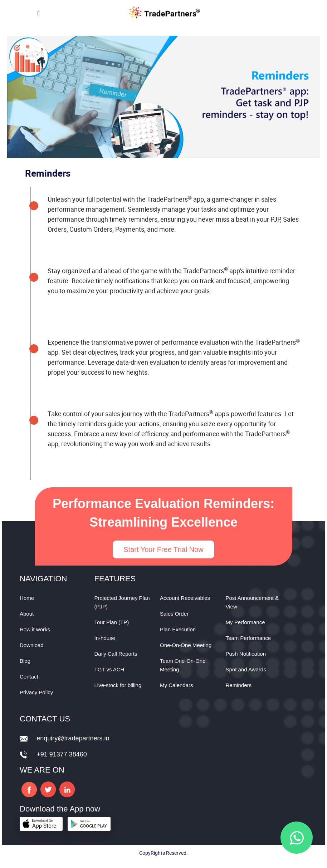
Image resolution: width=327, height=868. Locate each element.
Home (27, 598)
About (27, 614)
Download (32, 645)
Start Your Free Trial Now (163, 549)
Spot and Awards (246, 669)
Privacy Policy (36, 692)
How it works (35, 629)
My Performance (245, 622)
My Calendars (177, 685)
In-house (105, 638)
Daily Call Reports (116, 654)
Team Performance (248, 638)
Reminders (239, 685)
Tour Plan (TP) (112, 622)
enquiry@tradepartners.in (73, 738)
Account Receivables (185, 598)
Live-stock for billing (118, 685)
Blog (25, 661)
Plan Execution (178, 629)
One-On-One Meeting (186, 645)
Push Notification (246, 654)
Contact (29, 677)
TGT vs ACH (109, 669)
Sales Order (174, 614)
